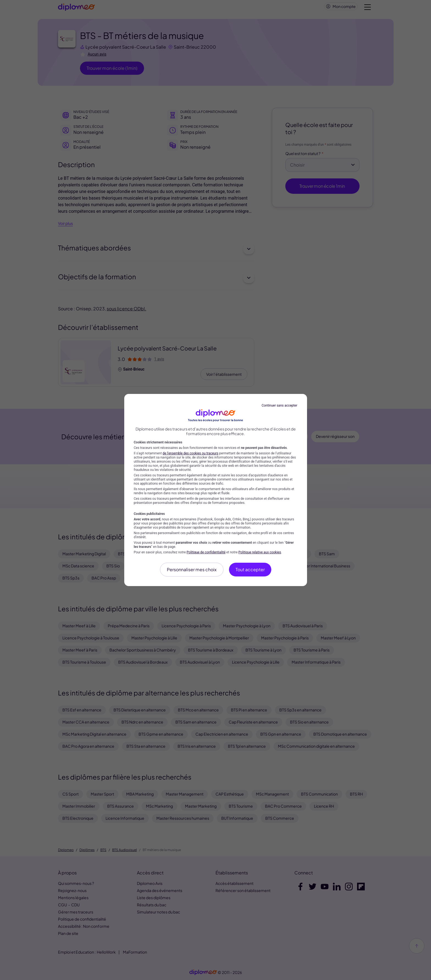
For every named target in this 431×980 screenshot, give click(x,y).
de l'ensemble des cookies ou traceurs (191, 453)
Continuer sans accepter (280, 405)
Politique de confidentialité (206, 552)
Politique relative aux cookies (260, 552)
